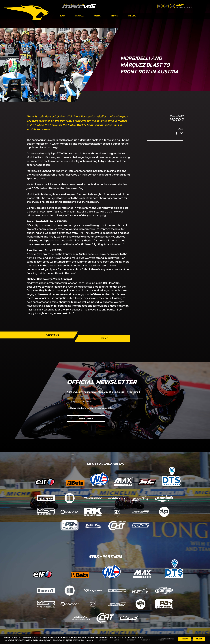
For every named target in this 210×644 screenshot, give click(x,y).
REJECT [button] (199, 639)
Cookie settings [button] (167, 639)
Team (62, 16)
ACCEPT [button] (185, 639)
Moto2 (79, 16)
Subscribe (86, 418)
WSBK (97, 16)
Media (132, 16)
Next (104, 338)
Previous (52, 335)
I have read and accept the (92, 408)
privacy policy (106, 408)
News (114, 16)
